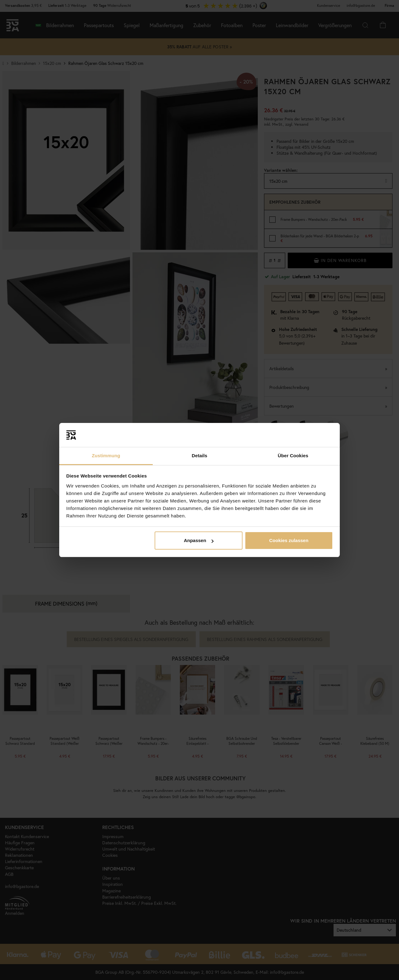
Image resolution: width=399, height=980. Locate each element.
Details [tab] (199, 456)
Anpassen (199, 540)
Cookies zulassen (289, 540)
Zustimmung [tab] (106, 456)
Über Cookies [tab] (293, 456)
